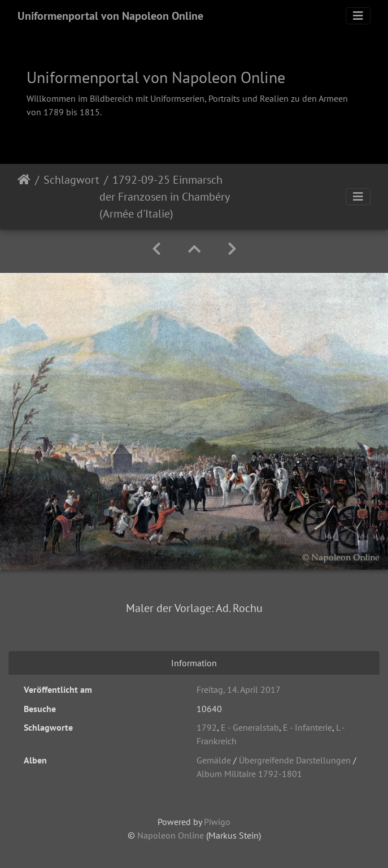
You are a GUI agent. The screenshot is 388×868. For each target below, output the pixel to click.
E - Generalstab (250, 727)
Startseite (24, 197)
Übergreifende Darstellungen (295, 760)
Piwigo (217, 822)
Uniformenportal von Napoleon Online (110, 16)
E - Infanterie (308, 727)
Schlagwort (71, 180)
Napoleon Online (171, 835)
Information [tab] (194, 663)
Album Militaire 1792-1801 (249, 774)
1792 (207, 727)
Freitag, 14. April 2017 (239, 689)
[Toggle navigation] (358, 16)
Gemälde (214, 760)
